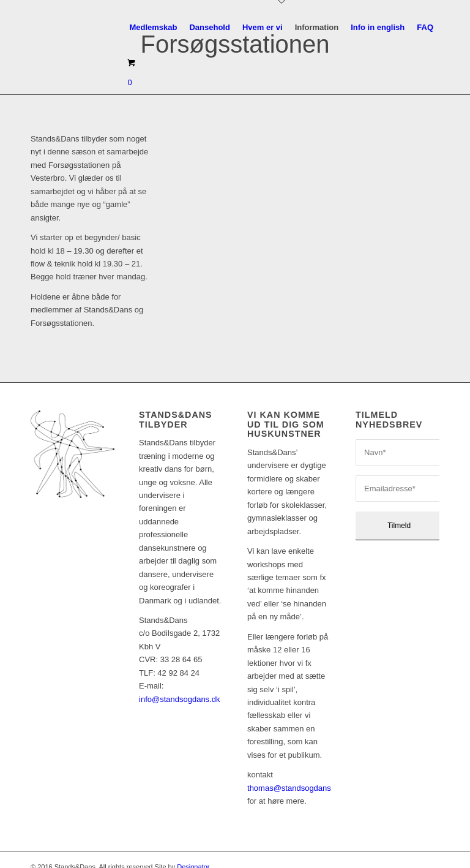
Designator (193, 851)
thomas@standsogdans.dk (294, 773)
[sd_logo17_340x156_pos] (60, 28)
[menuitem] (153, 28)
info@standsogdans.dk (179, 684)
